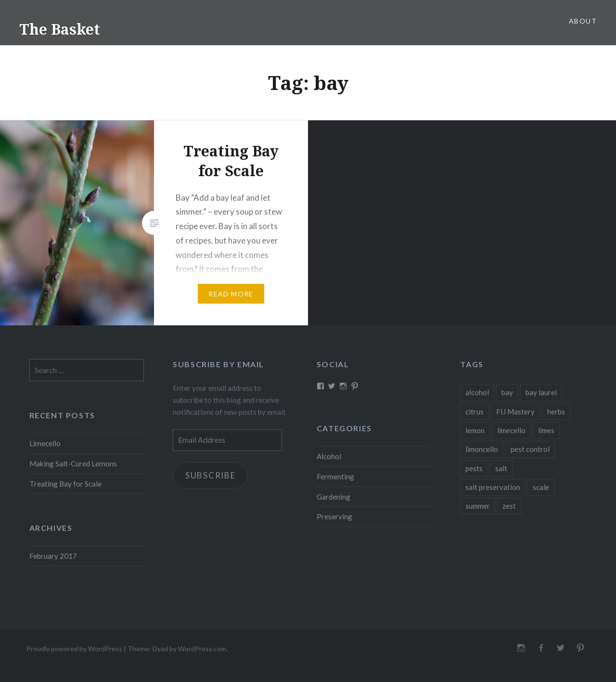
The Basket (60, 29)
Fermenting (335, 476)
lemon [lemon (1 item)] (475, 430)
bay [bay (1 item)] (507, 392)
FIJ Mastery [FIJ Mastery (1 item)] (515, 412)
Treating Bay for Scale (65, 484)
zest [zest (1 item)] (509, 506)
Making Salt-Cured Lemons (73, 463)
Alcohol (329, 456)
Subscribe (211, 475)
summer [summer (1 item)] (478, 506)
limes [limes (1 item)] (546, 430)
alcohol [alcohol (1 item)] (477, 392)
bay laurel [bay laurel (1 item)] (541, 392)
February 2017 (53, 556)
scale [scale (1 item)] (541, 487)
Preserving (334, 516)
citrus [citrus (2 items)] (475, 412)
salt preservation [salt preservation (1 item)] (493, 487)
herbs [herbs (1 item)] (556, 412)
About (583, 21)
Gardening (334, 497)
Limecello (45, 443)
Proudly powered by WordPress (74, 649)
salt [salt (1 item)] (501, 468)
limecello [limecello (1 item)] (511, 430)
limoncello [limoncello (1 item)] (482, 449)
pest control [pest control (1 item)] (530, 449)
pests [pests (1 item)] (474, 468)
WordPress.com (202, 649)
